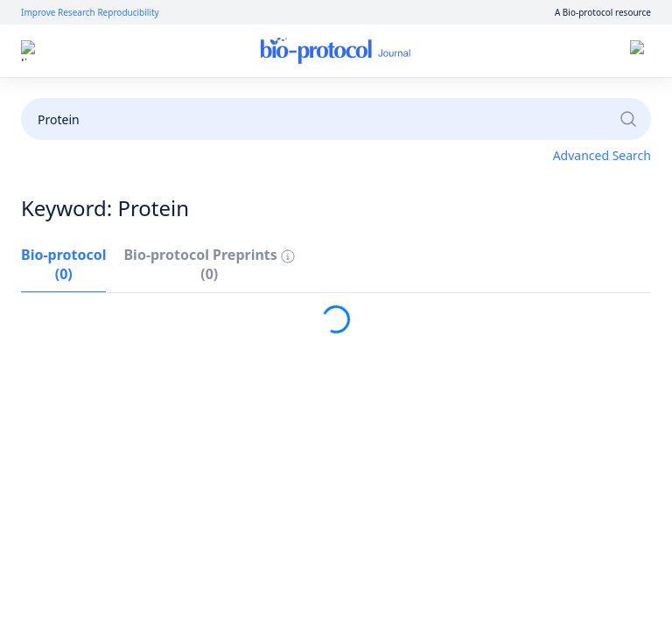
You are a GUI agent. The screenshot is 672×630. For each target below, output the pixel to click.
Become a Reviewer (517, 98)
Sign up (540, 51)
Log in (478, 51)
